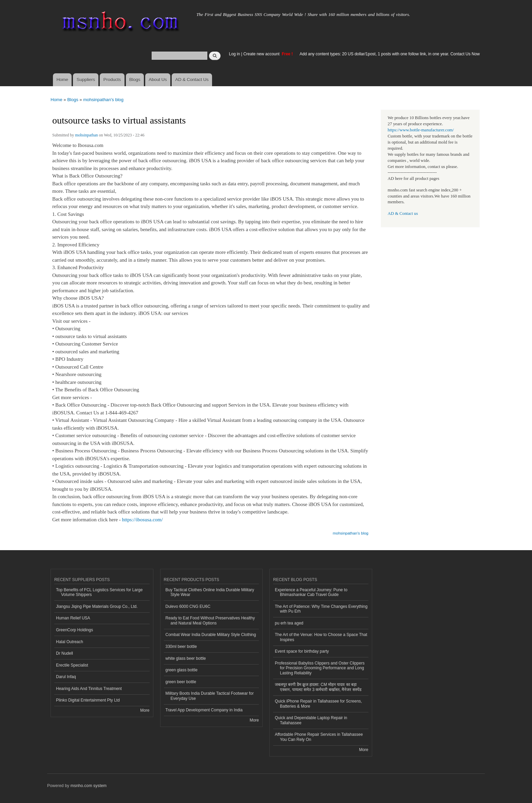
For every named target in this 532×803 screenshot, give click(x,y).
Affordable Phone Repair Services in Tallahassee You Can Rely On (319, 737)
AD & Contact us (403, 213)
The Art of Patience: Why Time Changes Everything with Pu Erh (321, 609)
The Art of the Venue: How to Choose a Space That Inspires (321, 637)
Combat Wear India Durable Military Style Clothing (211, 635)
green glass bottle (182, 670)
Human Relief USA (73, 618)
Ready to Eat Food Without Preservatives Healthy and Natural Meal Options (210, 620)
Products (112, 80)
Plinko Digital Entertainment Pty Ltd (88, 700)
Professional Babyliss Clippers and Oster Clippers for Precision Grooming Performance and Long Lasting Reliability (320, 668)
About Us (158, 80)
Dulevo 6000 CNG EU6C (188, 606)
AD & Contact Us (192, 80)
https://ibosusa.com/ (142, 520)
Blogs (135, 80)
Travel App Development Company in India (204, 710)
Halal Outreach (70, 642)
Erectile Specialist (72, 665)
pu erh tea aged (289, 623)
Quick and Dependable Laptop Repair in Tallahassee (311, 720)
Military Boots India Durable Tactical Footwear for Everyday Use (210, 696)
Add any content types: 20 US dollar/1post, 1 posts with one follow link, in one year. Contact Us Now (390, 54)
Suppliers (86, 80)
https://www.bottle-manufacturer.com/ (421, 130)
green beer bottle (181, 682)
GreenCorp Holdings (74, 630)
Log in (235, 54)
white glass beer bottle (186, 658)
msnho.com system (89, 786)
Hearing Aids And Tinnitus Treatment (89, 689)
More (145, 710)
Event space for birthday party (302, 651)
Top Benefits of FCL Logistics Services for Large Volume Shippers (99, 592)
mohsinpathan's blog (103, 100)
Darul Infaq (66, 677)
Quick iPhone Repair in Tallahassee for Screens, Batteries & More (318, 704)
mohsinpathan (86, 135)
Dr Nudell (64, 653)
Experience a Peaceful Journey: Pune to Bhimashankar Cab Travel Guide (311, 592)
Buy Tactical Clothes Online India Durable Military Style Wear (210, 592)
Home (62, 80)
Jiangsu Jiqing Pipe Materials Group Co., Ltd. (97, 606)
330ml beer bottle (181, 647)
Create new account (262, 54)
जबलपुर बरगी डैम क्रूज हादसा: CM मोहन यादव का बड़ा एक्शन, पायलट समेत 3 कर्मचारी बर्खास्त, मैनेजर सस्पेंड (318, 687)
